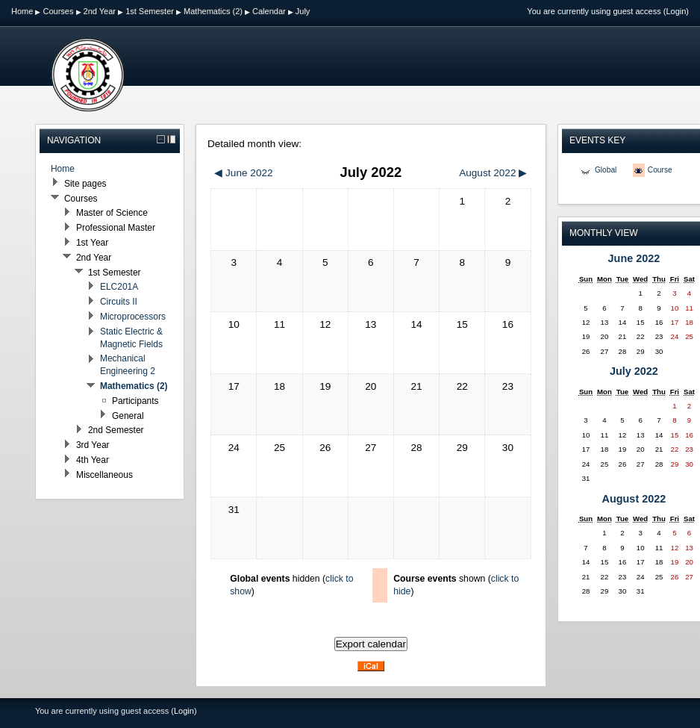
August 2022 (634, 499)
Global (606, 170)
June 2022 (634, 258)
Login (676, 11)
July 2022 (634, 371)
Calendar (269, 11)
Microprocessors (133, 317)
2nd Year (100, 11)
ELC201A (119, 287)
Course (660, 170)
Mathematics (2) (213, 11)
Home (22, 11)
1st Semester (150, 11)
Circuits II (119, 302)
